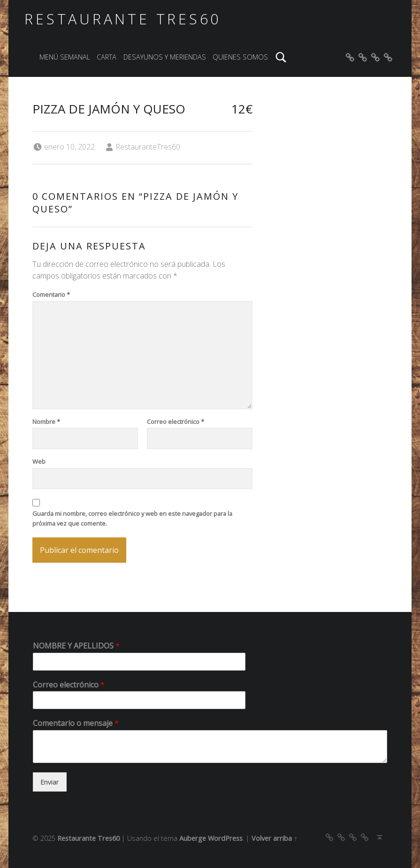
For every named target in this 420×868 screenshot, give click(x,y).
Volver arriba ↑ (274, 838)
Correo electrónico (176, 422)
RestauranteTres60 (148, 147)
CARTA (107, 57)
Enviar (50, 782)
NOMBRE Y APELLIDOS (76, 646)
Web (39, 461)
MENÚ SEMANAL (65, 57)
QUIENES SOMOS (240, 57)
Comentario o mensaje (76, 723)
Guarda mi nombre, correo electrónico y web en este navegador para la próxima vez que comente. (132, 518)
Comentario (51, 294)
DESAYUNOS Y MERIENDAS (165, 57)
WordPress (225, 838)
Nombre (46, 422)
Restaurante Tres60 (123, 19)
